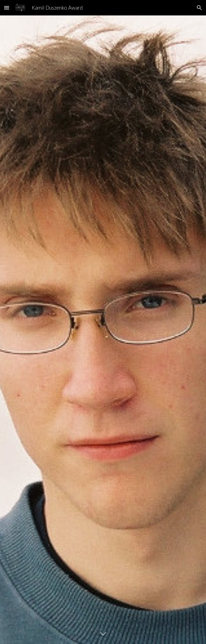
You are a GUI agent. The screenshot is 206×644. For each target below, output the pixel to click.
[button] (7, 8)
